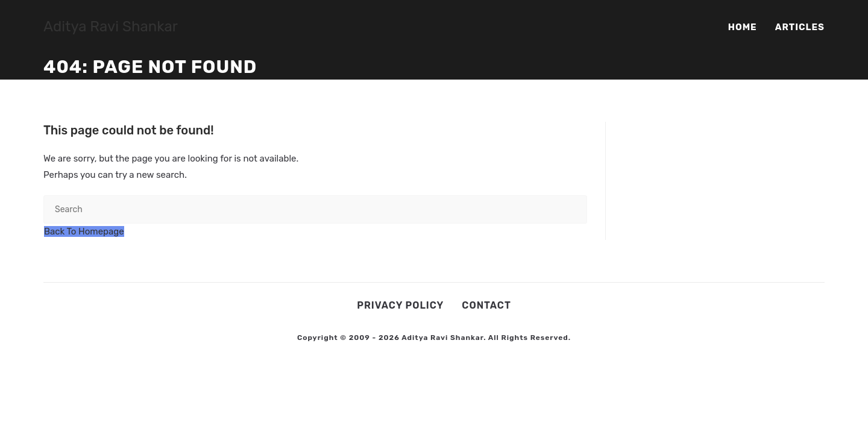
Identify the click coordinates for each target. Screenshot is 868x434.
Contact (486, 305)
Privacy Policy (400, 305)
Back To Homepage (84, 231)
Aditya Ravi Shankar (111, 27)
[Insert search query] (315, 209)
